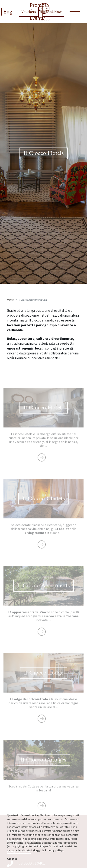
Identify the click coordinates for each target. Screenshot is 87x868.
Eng (8, 11)
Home (10, 300)
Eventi (36, 18)
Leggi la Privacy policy (48, 850)
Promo (37, 5)
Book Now (53, 12)
